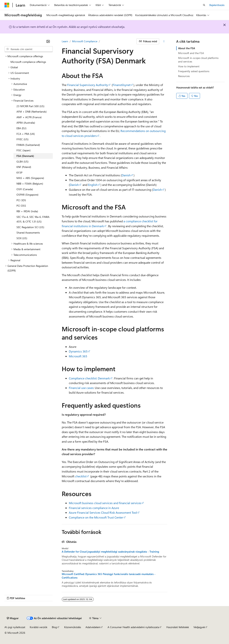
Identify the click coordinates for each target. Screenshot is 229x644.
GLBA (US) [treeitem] (22, 161)
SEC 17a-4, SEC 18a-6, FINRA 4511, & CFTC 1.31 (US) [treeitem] (33, 219)
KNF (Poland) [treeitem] (24, 167)
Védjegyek (199, 627)
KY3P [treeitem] (19, 172)
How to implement (189, 66)
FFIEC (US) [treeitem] (22, 139)
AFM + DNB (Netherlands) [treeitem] (32, 112)
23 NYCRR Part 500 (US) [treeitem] (30, 106)
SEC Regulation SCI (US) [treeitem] (30, 227)
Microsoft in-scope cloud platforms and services (198, 60)
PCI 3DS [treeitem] (21, 200)
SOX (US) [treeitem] (22, 238)
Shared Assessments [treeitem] (28, 233)
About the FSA (187, 48)
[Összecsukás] (48, 41)
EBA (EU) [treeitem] (21, 128)
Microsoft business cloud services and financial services (105, 503)
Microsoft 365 (78, 356)
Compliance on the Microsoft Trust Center (96, 517)
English (93, 185)
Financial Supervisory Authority (88, 85)
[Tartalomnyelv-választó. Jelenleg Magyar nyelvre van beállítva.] (13, 618)
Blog (54, 627)
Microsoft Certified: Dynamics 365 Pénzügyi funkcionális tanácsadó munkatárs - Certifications (109, 576)
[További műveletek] (164, 41)
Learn (65, 41)
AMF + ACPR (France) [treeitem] (29, 117)
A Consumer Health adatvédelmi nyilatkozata (133, 627)
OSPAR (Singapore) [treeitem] (27, 195)
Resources (184, 76)
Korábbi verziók (39, 627)
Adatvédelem (93, 627)
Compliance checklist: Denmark (89, 378)
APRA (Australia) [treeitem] (26, 123)
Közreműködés (73, 627)
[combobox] (29, 49)
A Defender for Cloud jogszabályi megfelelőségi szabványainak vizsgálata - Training (110, 552)
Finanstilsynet (122, 85)
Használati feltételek (178, 627)
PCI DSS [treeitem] (21, 206)
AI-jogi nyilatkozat (15, 627)
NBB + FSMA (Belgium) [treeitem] (30, 184)
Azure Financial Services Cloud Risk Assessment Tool (103, 512)
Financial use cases (81, 388)
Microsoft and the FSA (191, 53)
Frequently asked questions (194, 71)
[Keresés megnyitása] (204, 5)
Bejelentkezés (217, 5)
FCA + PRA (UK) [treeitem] (26, 134)
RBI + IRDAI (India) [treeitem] (27, 211)
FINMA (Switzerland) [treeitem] (28, 145)
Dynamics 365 (78, 351)
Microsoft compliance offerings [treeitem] (28, 62)
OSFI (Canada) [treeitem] (25, 189)
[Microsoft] (7, 5)
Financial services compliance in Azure (94, 508)
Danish (126, 175)
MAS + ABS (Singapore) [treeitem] (30, 178)
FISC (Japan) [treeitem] (23, 150)
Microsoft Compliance (85, 41)
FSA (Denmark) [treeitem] (25, 156)
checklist (81, 476)
